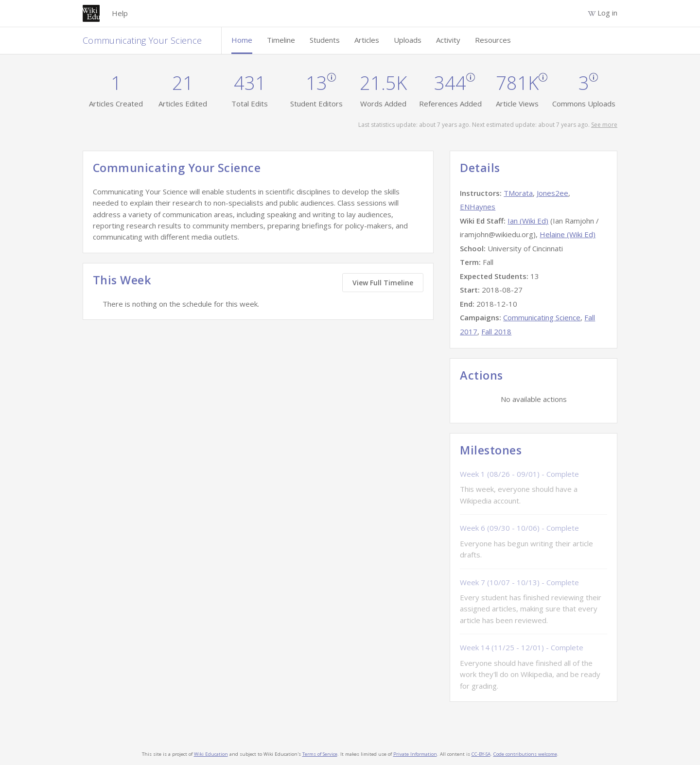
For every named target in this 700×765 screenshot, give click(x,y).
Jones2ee (552, 193)
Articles (367, 40)
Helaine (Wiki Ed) (568, 234)
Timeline (281, 40)
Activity (448, 40)
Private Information (415, 754)
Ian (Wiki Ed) (528, 221)
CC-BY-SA (481, 754)
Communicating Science (542, 317)
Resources (493, 40)
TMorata (518, 193)
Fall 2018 (496, 331)
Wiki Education (211, 754)
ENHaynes (478, 207)
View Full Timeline (383, 283)
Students (325, 40)
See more (604, 125)
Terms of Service (320, 754)
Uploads (408, 40)
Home (242, 40)
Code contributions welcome (525, 754)
